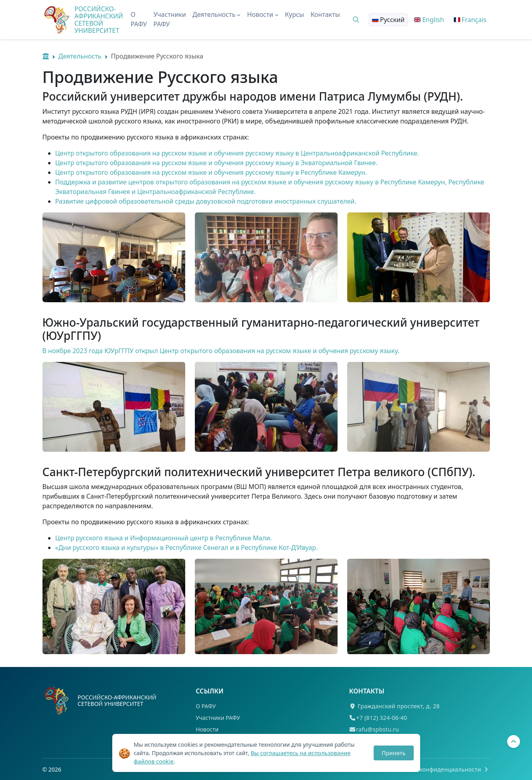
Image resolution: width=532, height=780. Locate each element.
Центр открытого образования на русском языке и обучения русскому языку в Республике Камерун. (211, 172)
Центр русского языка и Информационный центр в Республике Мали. (164, 538)
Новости (207, 729)
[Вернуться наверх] (514, 742)
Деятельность (80, 56)
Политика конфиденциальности (440, 769)
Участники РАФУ (170, 19)
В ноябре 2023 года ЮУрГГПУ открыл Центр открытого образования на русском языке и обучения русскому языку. (222, 351)
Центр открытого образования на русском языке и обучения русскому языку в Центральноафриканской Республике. (237, 153)
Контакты (325, 14)
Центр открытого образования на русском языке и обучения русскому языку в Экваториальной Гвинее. (216, 163)
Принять (393, 753)
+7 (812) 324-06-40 (381, 718)
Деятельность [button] (216, 14)
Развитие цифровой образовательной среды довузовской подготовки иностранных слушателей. (206, 201)
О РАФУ (139, 19)
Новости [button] (263, 14)
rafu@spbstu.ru (377, 729)
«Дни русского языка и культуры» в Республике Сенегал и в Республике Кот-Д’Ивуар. (187, 548)
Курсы (295, 14)
